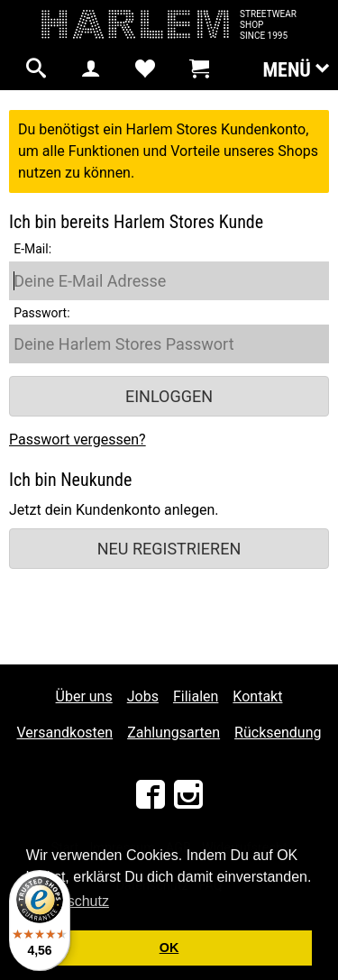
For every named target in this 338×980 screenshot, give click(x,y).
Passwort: (41, 313)
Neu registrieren (169, 549)
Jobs (143, 696)
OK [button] (169, 948)
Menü (296, 69)
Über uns (84, 696)
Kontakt (257, 696)
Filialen (196, 696)
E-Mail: (32, 249)
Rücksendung (278, 733)
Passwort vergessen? (78, 440)
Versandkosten (65, 733)
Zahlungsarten (174, 733)
